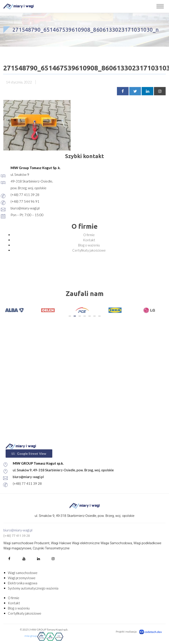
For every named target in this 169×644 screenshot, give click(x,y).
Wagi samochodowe (23, 573)
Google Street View (29, 454)
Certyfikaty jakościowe (89, 250)
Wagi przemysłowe (22, 578)
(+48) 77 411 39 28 (27, 483)
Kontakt (89, 240)
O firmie (89, 235)
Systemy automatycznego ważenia (33, 588)
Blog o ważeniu (89, 245)
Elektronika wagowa (23, 583)
